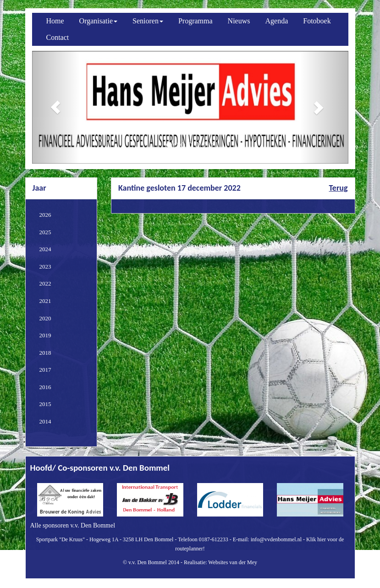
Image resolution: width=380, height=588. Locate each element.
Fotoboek (317, 21)
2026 (45, 215)
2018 (45, 353)
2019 (45, 335)
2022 (45, 283)
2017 (45, 370)
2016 (45, 387)
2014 (45, 421)
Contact (58, 37)
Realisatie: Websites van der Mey (220, 562)
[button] (56, 107)
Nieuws (239, 21)
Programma (196, 21)
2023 (45, 267)
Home (55, 21)
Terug (338, 188)
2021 (45, 301)
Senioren (148, 21)
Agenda (277, 21)
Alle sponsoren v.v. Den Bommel (73, 525)
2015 (45, 404)
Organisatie (98, 21)
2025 (45, 232)
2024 (45, 249)
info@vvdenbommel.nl (276, 539)
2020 (45, 318)
